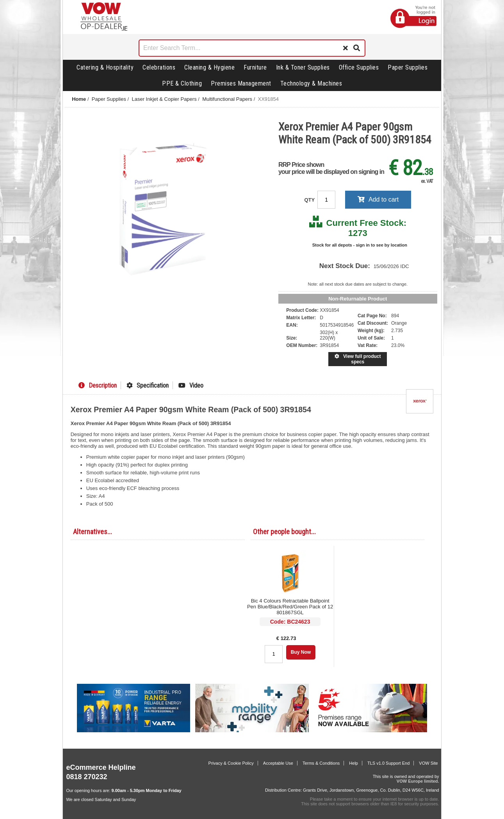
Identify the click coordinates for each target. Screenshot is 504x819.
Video (191, 385)
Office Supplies (359, 67)
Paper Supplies (408, 67)
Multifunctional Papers (227, 99)
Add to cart (378, 199)
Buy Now (301, 652)
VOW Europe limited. (418, 781)
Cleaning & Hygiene (209, 67)
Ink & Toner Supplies (303, 67)
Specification (148, 385)
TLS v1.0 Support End (388, 763)
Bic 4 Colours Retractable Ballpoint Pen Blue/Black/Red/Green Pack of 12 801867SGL (290, 607)
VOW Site (428, 763)
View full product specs (358, 359)
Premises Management (241, 83)
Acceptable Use (278, 763)
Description (98, 385)
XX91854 (269, 99)
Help (354, 763)
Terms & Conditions (321, 763)
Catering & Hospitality (105, 67)
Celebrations (159, 67)
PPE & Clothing (182, 83)
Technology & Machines (311, 83)
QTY (310, 200)
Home (79, 99)
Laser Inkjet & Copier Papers (164, 99)
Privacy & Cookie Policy (231, 763)
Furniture (255, 67)
